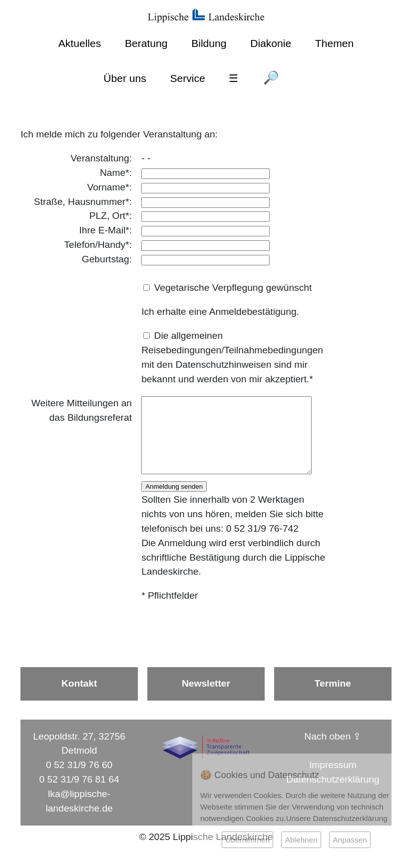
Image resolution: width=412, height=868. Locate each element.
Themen (334, 43)
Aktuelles (80, 43)
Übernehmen (247, 840)
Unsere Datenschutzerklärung (337, 818)
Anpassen (350, 840)
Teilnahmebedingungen (274, 350)
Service (187, 78)
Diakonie (271, 43)
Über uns (125, 78)
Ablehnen (301, 840)
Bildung (209, 43)
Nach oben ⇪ (333, 751)
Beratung (146, 43)
